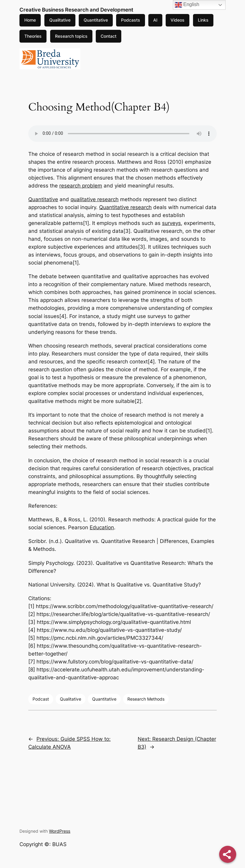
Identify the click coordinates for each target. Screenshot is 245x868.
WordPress (60, 831)
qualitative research (95, 199)
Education (102, 527)
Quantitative (96, 20)
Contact (109, 36)
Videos (178, 20)
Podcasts (131, 20)
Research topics (71, 36)
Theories (33, 36)
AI (155, 20)
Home (30, 20)
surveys (171, 223)
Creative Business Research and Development (76, 10)
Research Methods (146, 699)
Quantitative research (125, 207)
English (187, 5)
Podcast (41, 699)
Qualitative (60, 20)
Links (203, 20)
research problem (81, 186)
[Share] (228, 854)
